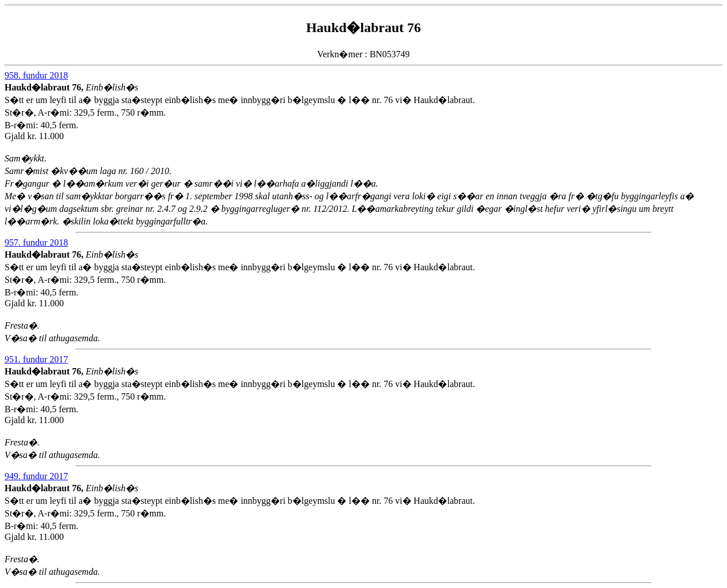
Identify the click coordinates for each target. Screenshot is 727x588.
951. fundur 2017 (36, 359)
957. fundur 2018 (36, 242)
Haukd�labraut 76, (45, 87)
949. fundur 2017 (36, 476)
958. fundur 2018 (36, 75)
